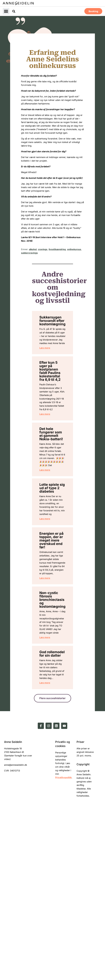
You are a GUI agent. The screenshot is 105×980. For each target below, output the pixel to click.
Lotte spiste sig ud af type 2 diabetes (52, 568)
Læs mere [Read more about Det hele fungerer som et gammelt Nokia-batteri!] (50, 544)
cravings (43, 249)
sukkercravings (29, 253)
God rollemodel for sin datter (53, 806)
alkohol (33, 249)
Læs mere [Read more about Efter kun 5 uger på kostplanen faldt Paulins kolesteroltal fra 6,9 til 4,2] (50, 464)
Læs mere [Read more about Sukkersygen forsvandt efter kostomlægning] (50, 370)
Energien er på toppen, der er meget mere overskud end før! (52, 643)
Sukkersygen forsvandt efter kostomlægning (57, 323)
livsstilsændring (57, 249)
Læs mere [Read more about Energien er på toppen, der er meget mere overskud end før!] (50, 707)
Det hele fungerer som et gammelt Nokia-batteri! (52, 490)
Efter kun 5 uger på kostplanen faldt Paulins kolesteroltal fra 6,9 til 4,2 (55, 400)
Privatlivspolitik (63, 950)
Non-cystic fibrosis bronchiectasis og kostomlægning (57, 733)
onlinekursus (74, 249)
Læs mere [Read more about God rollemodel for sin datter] (50, 852)
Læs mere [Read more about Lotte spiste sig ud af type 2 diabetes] (50, 613)
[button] (6, 11)
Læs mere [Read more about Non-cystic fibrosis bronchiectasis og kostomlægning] (50, 783)
